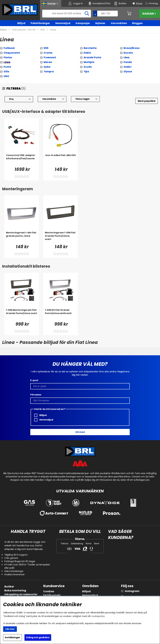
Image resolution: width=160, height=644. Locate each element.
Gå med (80, 432)
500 (46, 48)
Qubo (47, 67)
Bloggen (137, 23)
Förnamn (36, 395)
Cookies (49, 591)
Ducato (128, 53)
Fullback (9, 48)
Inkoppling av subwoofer (21, 594)
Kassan (150, 14)
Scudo (88, 67)
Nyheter (100, 23)
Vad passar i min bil (24, 30)
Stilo (6, 72)
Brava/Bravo (132, 48)
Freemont (50, 58)
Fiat (43, 30)
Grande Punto (92, 58)
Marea (48, 62)
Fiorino (8, 58)
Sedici (127, 67)
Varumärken (119, 23)
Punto (7, 67)
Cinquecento (12, 53)
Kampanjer (83, 23)
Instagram (132, 591)
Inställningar (12, 637)
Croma (48, 53)
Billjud (21, 23)
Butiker (9, 587)
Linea (53, 30)
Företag (153, 3)
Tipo (86, 72)
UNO (6, 76)
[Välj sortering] (147, 101)
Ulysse (128, 72)
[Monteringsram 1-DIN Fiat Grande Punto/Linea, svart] (61, 237)
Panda (128, 62)
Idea (126, 58)
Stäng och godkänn (38, 637)
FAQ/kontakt (52, 595)
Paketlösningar (40, 23)
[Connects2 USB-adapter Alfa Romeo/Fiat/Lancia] (22, 160)
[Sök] (67, 14)
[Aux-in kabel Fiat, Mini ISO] (61, 160)
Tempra (49, 72)
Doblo (87, 53)
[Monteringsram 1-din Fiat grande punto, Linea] (22, 237)
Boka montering (15, 590)
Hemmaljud (63, 23)
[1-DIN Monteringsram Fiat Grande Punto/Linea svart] (22, 315)
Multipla (89, 62)
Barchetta (90, 48)
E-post (34, 380)
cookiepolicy (98, 616)
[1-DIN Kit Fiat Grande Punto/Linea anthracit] (61, 315)
